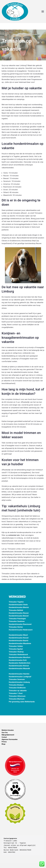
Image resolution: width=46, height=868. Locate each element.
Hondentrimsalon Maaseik (19, 668)
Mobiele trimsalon (8, 730)
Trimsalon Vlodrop (16, 652)
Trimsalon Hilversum (17, 696)
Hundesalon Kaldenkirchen (20, 663)
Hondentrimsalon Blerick (19, 607)
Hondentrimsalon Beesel (19, 616)
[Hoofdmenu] (43, 12)
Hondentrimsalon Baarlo (19, 641)
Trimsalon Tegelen (16, 602)
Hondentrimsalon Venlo (18, 605)
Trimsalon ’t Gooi (16, 693)
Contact (4, 737)
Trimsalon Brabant (16, 685)
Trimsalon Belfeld (16, 610)
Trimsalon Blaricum (17, 699)
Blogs (4, 744)
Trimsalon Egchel (16, 649)
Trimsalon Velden (16, 646)
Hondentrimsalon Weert (18, 635)
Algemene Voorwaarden (10, 739)
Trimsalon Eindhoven (17, 688)
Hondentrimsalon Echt (18, 660)
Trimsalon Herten (16, 627)
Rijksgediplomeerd (8, 735)
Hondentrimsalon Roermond (20, 624)
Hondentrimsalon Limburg (19, 682)
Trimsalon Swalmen (17, 621)
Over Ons (5, 733)
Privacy (4, 742)
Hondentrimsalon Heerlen (19, 674)
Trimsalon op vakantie (18, 691)
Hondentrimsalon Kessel (19, 638)
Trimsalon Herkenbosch (18, 654)
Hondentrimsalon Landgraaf (20, 677)
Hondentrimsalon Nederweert (21, 630)
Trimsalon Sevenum (17, 679)
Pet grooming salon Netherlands (22, 702)
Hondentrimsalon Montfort (19, 657)
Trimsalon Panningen (17, 619)
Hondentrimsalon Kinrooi (19, 666)
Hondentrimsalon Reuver (19, 613)
